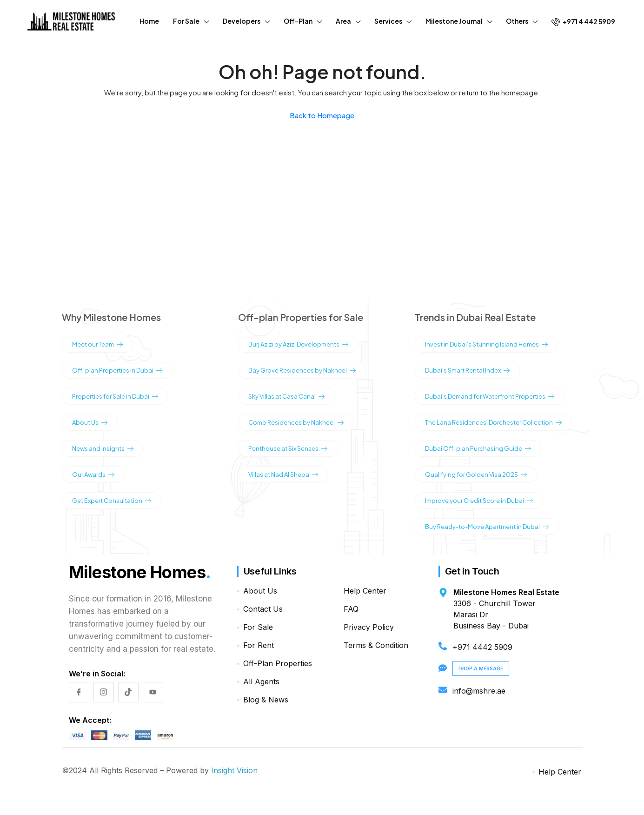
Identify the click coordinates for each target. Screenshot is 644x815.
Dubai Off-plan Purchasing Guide (478, 448)
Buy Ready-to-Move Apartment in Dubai (487, 527)
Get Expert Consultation (112, 501)
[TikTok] (128, 692)
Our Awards (93, 474)
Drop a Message (481, 668)
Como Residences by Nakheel (296, 422)
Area (343, 21)
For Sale (186, 21)
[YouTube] (153, 692)
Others (517, 21)
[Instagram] (104, 692)
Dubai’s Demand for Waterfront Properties (490, 396)
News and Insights (103, 448)
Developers (242, 21)
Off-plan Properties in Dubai (117, 370)
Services (388, 21)
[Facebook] (79, 692)
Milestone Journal (454, 21)
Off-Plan (298, 21)
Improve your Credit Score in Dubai (479, 501)
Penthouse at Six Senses (288, 448)
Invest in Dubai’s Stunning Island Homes (486, 344)
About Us (90, 422)
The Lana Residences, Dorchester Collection (493, 422)
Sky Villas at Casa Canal (286, 396)
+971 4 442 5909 (583, 22)
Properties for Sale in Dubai (115, 396)
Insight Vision (234, 770)
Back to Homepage (322, 115)
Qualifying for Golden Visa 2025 (476, 474)
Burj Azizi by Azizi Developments (298, 344)
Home (149, 21)
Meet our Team (97, 344)
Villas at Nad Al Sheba (283, 474)
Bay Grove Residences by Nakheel (302, 370)
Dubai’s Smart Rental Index (467, 370)
